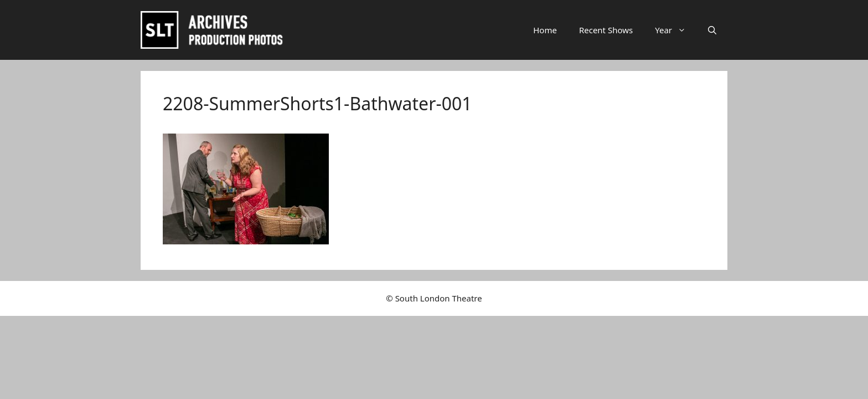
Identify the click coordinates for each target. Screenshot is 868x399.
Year (676, 30)
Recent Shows (606, 30)
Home (545, 30)
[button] (712, 30)
